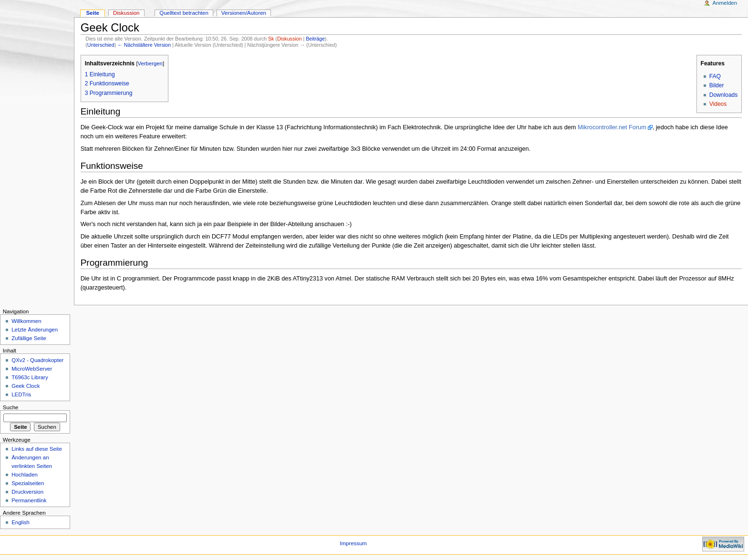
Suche (11, 407)
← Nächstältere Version (144, 45)
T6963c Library (30, 377)
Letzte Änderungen (35, 330)
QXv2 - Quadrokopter (37, 360)
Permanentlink (29, 500)
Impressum (353, 543)
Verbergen (150, 63)
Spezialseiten (28, 483)
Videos (718, 104)
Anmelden (725, 3)
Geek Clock (26, 386)
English (21, 522)
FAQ (715, 76)
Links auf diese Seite (37, 449)
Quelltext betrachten (184, 13)
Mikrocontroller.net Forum (612, 127)
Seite (92, 13)
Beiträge (315, 39)
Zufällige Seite (29, 338)
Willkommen (26, 321)
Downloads (724, 95)
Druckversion (27, 492)
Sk (271, 39)
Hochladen (25, 475)
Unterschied (101, 45)
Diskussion (290, 39)
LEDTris (21, 394)
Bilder (717, 85)
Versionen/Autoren (244, 13)
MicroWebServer (32, 369)
